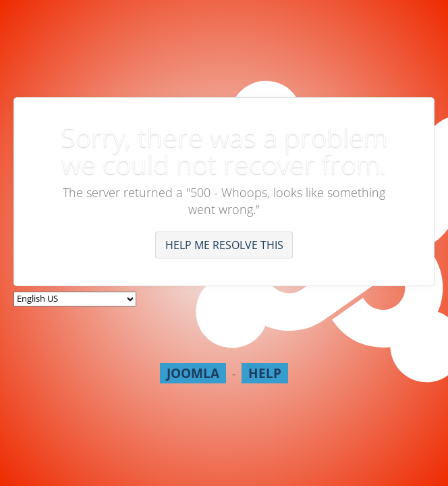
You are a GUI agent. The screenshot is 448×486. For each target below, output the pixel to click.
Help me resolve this (224, 245)
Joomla (193, 373)
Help (265, 373)
